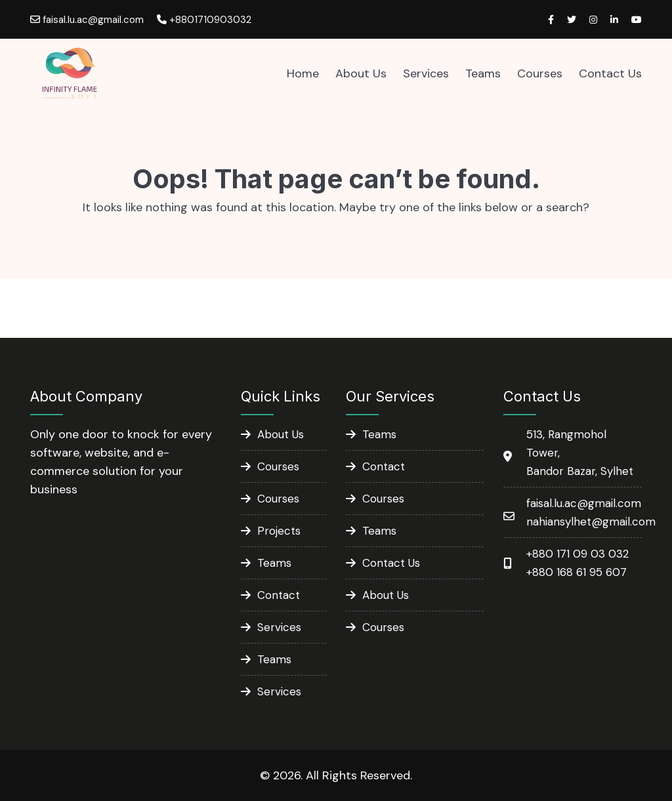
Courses (540, 73)
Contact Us (610, 73)
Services (426, 73)
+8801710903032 (204, 20)
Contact (279, 595)
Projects (279, 531)
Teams (483, 73)
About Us (361, 73)
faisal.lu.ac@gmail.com (87, 20)
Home (303, 73)
